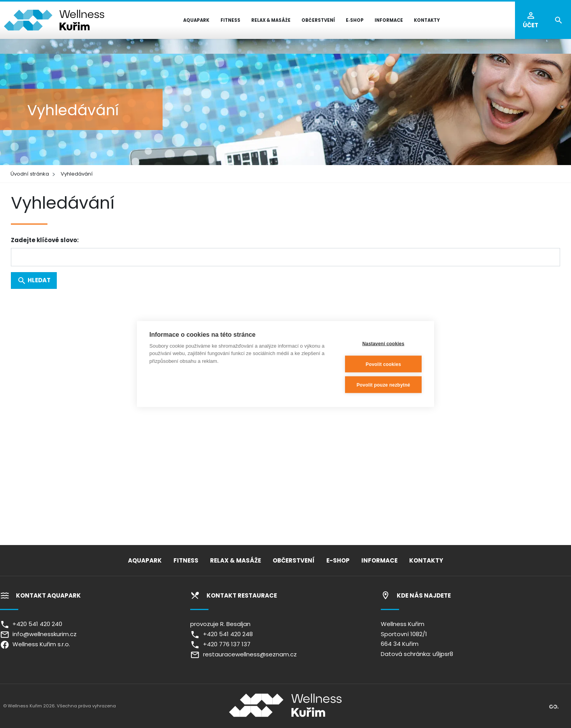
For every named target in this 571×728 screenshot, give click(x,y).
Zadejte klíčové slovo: (45, 240)
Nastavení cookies (383, 343)
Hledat (34, 281)
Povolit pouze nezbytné (384, 385)
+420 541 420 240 (31, 624)
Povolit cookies (383, 364)
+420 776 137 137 (220, 644)
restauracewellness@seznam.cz (243, 654)
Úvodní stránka (30, 174)
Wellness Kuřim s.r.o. (35, 644)
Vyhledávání (77, 174)
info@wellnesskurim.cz (38, 634)
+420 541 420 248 (221, 634)
